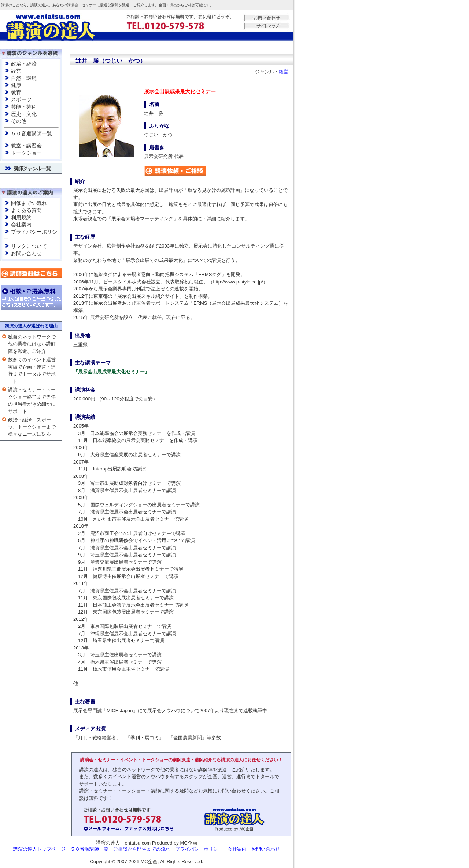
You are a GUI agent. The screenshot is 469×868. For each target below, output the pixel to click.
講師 (115, 5)
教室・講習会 (26, 146)
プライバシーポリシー (199, 849)
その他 (19, 121)
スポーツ (21, 99)
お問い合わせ (26, 253)
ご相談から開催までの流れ (142, 849)
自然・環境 (24, 78)
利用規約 (21, 217)
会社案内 (21, 224)
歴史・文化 (24, 114)
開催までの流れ (29, 203)
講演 (5, 5)
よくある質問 (26, 210)
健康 (16, 85)
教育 (16, 92)
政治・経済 (24, 64)
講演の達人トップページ (39, 849)
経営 (16, 71)
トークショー (26, 153)
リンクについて (29, 246)
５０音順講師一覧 (32, 133)
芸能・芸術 (24, 107)
